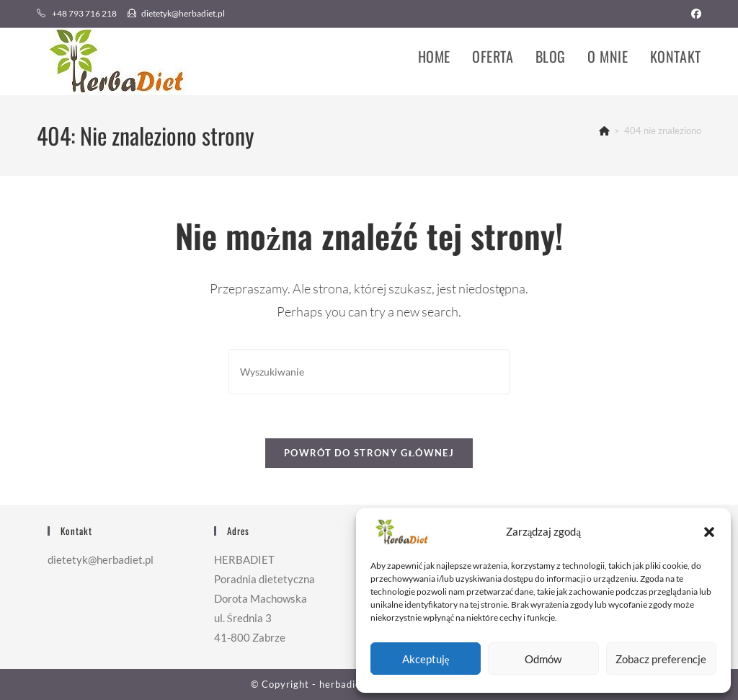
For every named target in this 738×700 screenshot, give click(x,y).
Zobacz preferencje (661, 659)
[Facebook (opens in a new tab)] (694, 14)
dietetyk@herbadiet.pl (176, 13)
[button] (709, 532)
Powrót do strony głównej (369, 453)
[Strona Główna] (604, 130)
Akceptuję (426, 659)
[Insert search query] (369, 372)
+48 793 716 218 (77, 13)
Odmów (543, 659)
